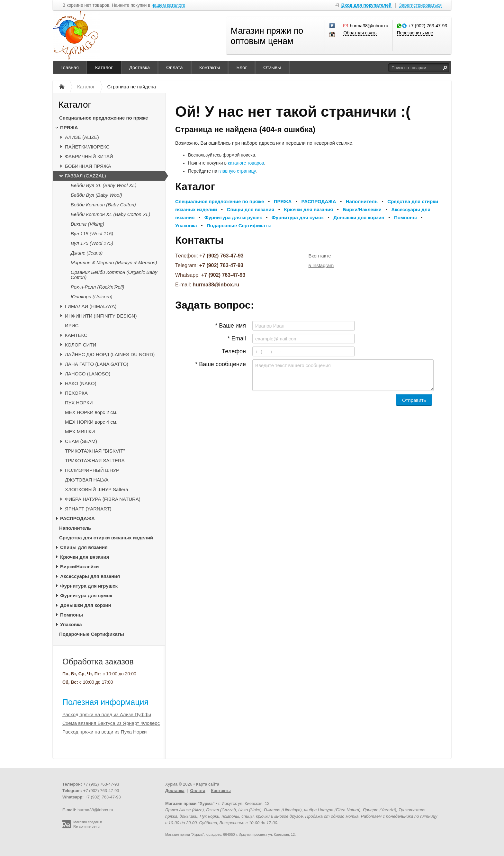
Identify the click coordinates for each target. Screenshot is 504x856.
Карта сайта (208, 784)
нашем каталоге (169, 5)
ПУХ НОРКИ (79, 403)
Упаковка (71, 624)
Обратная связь (360, 33)
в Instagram (321, 265)
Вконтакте (320, 256)
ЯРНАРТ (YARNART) (88, 509)
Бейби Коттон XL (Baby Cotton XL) (110, 214)
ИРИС (72, 325)
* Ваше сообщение (221, 364)
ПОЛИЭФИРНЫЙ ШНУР (92, 470)
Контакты (210, 67)
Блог (241, 67)
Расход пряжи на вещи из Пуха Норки (104, 732)
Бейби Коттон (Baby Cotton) (103, 205)
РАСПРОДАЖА (77, 518)
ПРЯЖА (69, 127)
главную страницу (237, 171)
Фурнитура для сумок (86, 595)
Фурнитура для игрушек (89, 586)
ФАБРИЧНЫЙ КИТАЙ (89, 156)
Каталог (104, 67)
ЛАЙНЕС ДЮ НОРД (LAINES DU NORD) (110, 354)
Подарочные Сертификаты (92, 634)
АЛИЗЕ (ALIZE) (82, 137)
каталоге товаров (246, 163)
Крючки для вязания (85, 557)
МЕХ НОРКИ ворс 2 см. (91, 412)
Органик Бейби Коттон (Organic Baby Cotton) (114, 275)
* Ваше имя (230, 326)
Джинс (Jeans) (87, 253)
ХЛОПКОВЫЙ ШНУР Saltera (97, 489)
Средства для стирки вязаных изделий (106, 538)
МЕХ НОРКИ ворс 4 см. (91, 422)
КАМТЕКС (76, 335)
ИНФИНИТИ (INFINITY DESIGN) (101, 316)
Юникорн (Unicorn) (92, 297)
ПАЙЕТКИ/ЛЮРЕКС (87, 147)
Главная (70, 67)
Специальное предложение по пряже (104, 118)
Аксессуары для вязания (90, 576)
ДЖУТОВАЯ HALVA (87, 480)
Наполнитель (75, 528)
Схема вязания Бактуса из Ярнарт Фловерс (111, 723)
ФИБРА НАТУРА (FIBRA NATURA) (103, 499)
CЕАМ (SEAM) (81, 441)
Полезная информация (105, 702)
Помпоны (72, 615)
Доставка (139, 67)
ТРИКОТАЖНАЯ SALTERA (95, 460)
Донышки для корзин (85, 605)
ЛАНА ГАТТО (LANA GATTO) (97, 364)
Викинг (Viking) (87, 224)
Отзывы (272, 67)
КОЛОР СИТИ (81, 345)
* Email (237, 338)
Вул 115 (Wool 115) (92, 234)
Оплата (175, 67)
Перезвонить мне (415, 33)
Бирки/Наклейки (80, 567)
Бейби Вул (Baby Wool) (96, 195)
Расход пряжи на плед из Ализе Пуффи (107, 714)
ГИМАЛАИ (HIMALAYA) (91, 306)
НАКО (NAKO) (81, 383)
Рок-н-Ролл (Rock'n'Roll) (98, 287)
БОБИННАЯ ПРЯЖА (88, 166)
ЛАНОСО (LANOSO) (88, 374)
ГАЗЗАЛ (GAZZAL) (85, 176)
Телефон (234, 351)
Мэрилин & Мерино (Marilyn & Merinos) (114, 262)
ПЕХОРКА (76, 393)
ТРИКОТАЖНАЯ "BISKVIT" (95, 451)
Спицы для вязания (84, 547)
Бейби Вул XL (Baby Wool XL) (104, 185)
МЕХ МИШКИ (80, 432)
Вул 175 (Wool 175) (92, 243)
